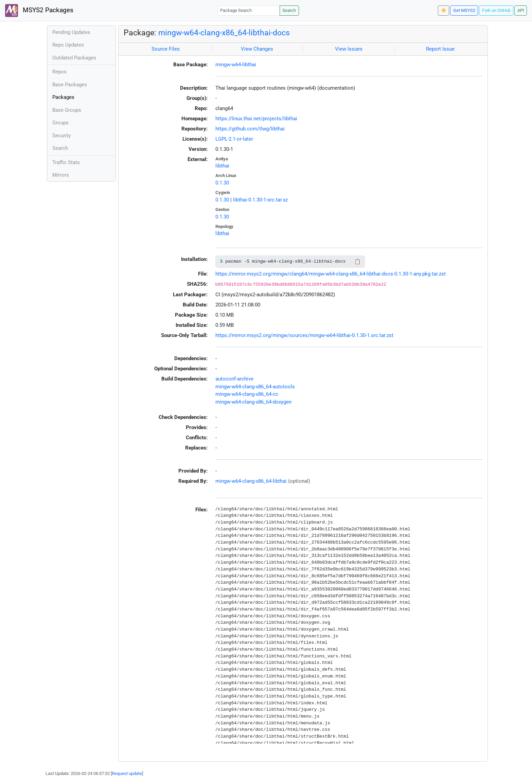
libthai (222, 166)
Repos (59, 72)
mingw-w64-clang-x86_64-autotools (255, 387)
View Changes (257, 49)
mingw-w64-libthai (236, 65)
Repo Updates (68, 45)
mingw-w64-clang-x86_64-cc (247, 394)
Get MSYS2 (464, 10)
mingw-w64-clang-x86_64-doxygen (253, 402)
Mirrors (61, 175)
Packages (63, 97)
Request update (127, 773)
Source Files (166, 49)
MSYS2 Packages (39, 11)
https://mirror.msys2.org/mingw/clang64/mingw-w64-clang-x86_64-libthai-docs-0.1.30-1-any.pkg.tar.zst (331, 274)
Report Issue (440, 49)
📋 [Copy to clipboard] (358, 262)
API (521, 10)
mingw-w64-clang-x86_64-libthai (251, 481)
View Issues (349, 49)
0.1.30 (222, 183)
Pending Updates (71, 32)
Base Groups (67, 110)
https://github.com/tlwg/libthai (250, 129)
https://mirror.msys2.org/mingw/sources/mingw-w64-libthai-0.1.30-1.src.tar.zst (304, 335)
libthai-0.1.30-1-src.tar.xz (260, 200)
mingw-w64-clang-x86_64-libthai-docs (224, 33)
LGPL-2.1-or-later (234, 139)
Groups (60, 123)
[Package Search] (249, 10)
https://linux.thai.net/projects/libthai (256, 119)
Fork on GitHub (496, 10)
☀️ (444, 10)
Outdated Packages (74, 58)
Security (61, 136)
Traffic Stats (66, 162)
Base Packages (70, 85)
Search (289, 10)
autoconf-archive (234, 379)
